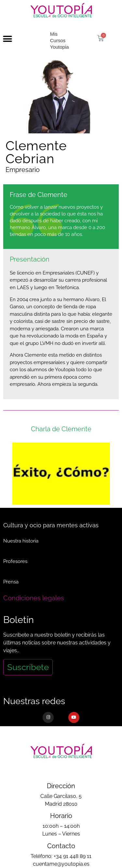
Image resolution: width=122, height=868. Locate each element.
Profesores (15, 561)
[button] (7, 39)
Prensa (11, 582)
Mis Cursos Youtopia (60, 40)
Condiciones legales (34, 598)
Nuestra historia (21, 541)
